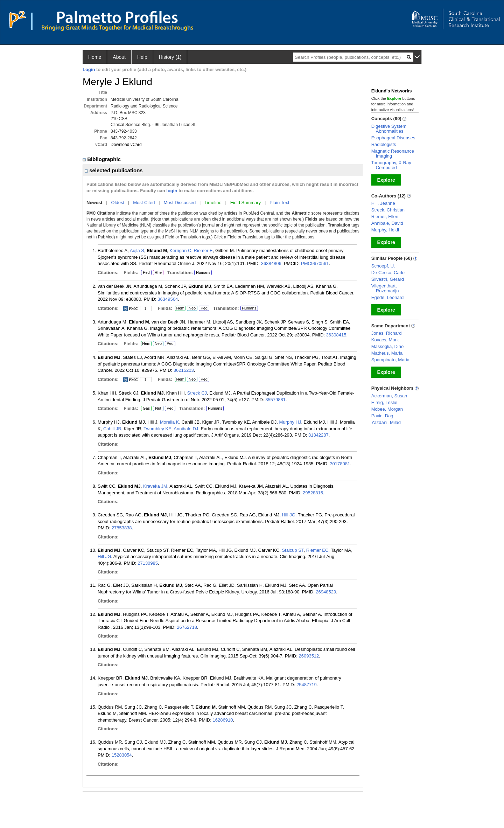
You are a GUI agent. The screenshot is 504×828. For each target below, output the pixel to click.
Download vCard (126, 145)
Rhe (158, 273)
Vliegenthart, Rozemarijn (385, 288)
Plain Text (279, 203)
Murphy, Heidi (385, 230)
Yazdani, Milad (386, 422)
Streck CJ (197, 393)
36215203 (184, 370)
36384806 (271, 263)
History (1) (170, 57)
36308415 (336, 335)
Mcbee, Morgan (387, 409)
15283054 (122, 755)
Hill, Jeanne (383, 203)
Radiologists (384, 144)
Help (142, 57)
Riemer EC (317, 550)
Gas (146, 409)
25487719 (307, 685)
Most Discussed (180, 203)
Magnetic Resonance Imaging (393, 154)
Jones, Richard (387, 333)
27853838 (122, 528)
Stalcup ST (293, 550)
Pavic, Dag (382, 416)
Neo (192, 308)
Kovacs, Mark (385, 340)
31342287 (318, 435)
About (119, 57)
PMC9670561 (315, 263)
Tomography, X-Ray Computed (391, 165)
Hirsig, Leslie (384, 402)
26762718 (187, 627)
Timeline (213, 203)
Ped (145, 273)
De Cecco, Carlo (388, 273)
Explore (386, 180)
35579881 (275, 400)
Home (95, 57)
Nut (158, 409)
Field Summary (246, 203)
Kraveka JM (155, 486)
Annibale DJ (186, 429)
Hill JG (288, 515)
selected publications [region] (114, 170)
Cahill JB (112, 429)
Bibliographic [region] (102, 159)
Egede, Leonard (388, 297)
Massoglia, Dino (388, 346)
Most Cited (144, 203)
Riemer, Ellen (385, 217)
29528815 (313, 493)
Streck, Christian (388, 210)
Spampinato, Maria (390, 360)
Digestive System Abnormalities (389, 129)
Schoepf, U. (383, 266)
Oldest (118, 203)
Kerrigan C (180, 251)
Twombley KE (157, 429)
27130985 (148, 563)
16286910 (223, 720)
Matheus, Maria (387, 353)
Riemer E (203, 251)
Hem (180, 308)
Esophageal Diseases (393, 138)
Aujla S (137, 251)
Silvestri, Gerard (388, 279)
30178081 (340, 464)
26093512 (309, 656)
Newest (94, 203)
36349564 (168, 299)
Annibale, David (387, 223)
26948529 (326, 592)
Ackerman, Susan (389, 396)
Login (89, 69)
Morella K (170, 422)
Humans (203, 272)
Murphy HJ (290, 422)
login (172, 191)
